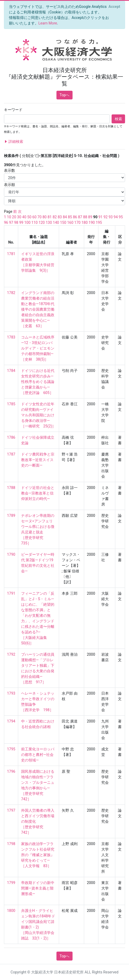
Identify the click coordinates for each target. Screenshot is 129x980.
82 (55, 217)
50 (29, 217)
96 (6, 223)
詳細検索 (14, 142)
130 (49, 223)
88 (85, 217)
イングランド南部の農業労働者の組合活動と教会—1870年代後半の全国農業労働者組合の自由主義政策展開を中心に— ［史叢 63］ (38, 309)
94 (116, 217)
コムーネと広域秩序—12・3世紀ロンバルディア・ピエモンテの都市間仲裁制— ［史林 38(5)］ (38, 348)
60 (35, 217)
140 (56, 223)
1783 (11, 337)
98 (16, 223)
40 (24, 217)
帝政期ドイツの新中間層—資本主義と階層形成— (38, 888)
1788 (11, 488)
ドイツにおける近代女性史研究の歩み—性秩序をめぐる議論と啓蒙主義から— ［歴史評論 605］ (38, 382)
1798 (11, 844)
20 (14, 217)
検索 (118, 119)
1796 (11, 771)
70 (40, 217)
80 (45, 217)
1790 (11, 554)
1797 (11, 810)
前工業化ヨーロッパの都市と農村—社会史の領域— (38, 755)
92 (106, 217)
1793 (11, 693)
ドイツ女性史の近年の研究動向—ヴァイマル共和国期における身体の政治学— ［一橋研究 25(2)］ (38, 415)
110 (35, 223)
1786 (11, 437)
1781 (11, 254)
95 (121, 217)
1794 (11, 721)
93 (111, 217)
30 (19, 217)
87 (80, 217)
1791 (11, 593)
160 (70, 223)
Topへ (65, 95)
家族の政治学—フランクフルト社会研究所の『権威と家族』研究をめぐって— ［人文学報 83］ (38, 855)
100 (27, 223)
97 (11, 223)
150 (63, 223)
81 (50, 217)
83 (60, 217)
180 (85, 223)
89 (90, 217)
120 (42, 223)
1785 (11, 404)
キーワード (13, 110)
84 (65, 217)
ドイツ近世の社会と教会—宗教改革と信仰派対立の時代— (38, 493)
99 (21, 223)
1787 (11, 454)
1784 (11, 371)
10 (9, 217)
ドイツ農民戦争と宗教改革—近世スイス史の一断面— (38, 460)
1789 (11, 516)
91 (101, 217)
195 (99, 223)
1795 (11, 749)
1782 (11, 293)
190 (92, 223)
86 (75, 217)
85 (70, 217)
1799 (11, 883)
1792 (11, 654)
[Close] (114, 7)
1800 (11, 911)
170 (78, 223)
